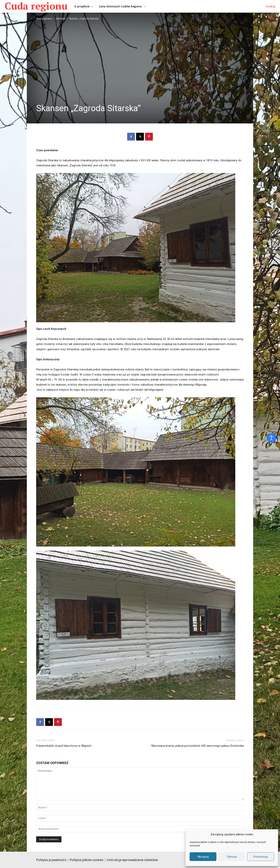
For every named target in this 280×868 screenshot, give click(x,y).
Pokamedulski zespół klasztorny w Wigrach (64, 746)
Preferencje (261, 857)
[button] (270, 6)
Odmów (232, 857)
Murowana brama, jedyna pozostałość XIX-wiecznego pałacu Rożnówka (198, 746)
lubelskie (60, 19)
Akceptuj (203, 857)
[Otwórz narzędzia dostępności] (271, 438)
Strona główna (44, 19)
